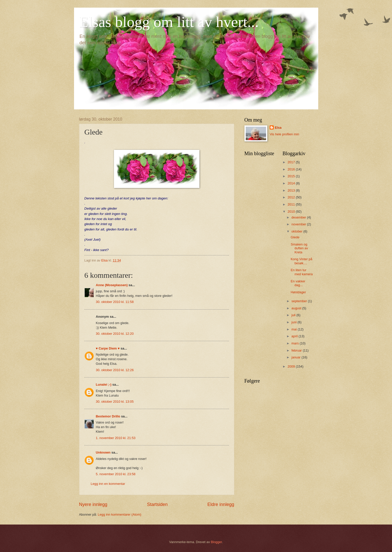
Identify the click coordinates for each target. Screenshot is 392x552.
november (299, 224)
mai (295, 329)
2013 (292, 190)
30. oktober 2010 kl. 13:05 (115, 402)
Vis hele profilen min (284, 134)
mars (296, 343)
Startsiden (157, 504)
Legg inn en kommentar (108, 484)
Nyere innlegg (93, 504)
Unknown (103, 452)
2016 (292, 169)
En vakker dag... (298, 283)
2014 (292, 183)
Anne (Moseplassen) (112, 285)
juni (295, 322)
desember (299, 217)
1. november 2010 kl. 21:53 (116, 438)
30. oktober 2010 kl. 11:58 (115, 302)
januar (296, 357)
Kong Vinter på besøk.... (302, 261)
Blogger (216, 542)
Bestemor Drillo (108, 416)
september (300, 301)
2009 (292, 366)
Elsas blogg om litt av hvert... (169, 22)
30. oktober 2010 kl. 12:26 (115, 370)
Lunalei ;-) (104, 384)
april (295, 336)
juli (294, 315)
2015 (292, 176)
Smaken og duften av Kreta (299, 248)
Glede (295, 237)
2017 (292, 162)
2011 (292, 204)
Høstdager (298, 292)
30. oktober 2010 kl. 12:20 (115, 334)
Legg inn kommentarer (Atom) (119, 514)
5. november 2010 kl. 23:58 (116, 474)
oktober (297, 231)
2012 (292, 197)
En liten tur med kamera (302, 272)
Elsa (278, 128)
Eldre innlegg (221, 504)
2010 (292, 212)
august (297, 308)
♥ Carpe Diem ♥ (108, 348)
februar (297, 350)
